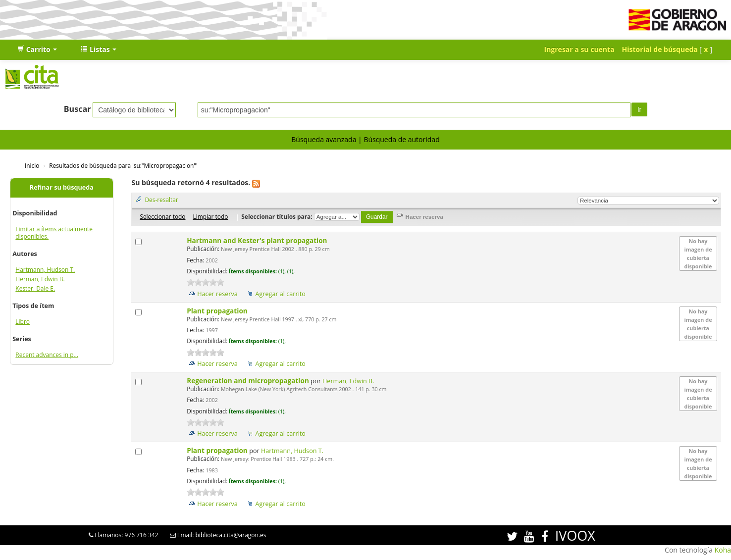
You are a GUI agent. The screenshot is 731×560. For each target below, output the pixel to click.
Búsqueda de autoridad (401, 139)
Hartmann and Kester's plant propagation (258, 240)
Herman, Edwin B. (40, 279)
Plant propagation (218, 311)
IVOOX (575, 535)
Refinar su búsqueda (62, 187)
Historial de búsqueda (660, 49)
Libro (23, 322)
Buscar (78, 109)
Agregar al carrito (281, 294)
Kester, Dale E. (35, 288)
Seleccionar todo (162, 216)
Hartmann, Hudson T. (45, 270)
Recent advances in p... (47, 355)
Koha (723, 550)
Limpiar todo (210, 216)
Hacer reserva (217, 294)
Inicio (32, 165)
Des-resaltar (161, 200)
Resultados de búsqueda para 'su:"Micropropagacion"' (123, 165)
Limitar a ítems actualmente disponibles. (54, 233)
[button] (37, 50)
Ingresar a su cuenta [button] (579, 49)
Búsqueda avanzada (324, 139)
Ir (640, 109)
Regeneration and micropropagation (249, 381)
